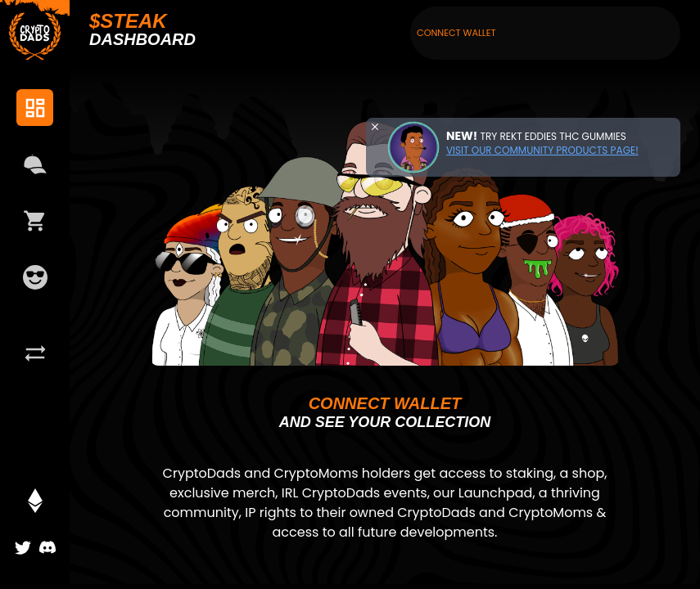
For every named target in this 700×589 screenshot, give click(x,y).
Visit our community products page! (542, 150)
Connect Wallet (456, 33)
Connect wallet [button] (385, 403)
